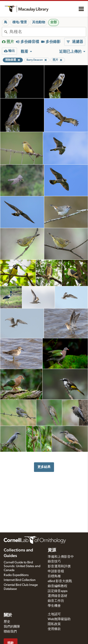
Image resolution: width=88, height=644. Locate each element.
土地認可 (54, 614)
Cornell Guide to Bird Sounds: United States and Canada (22, 566)
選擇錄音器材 (58, 596)
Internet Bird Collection (20, 580)
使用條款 (54, 629)
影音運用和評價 (59, 566)
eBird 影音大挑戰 (60, 581)
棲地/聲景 (20, 22)
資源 (52, 550)
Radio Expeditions (16, 575)
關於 (8, 615)
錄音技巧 (54, 561)
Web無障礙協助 (59, 619)
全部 (54, 22)
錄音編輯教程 (58, 586)
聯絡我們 (10, 632)
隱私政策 (54, 624)
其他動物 (39, 22)
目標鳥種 (54, 576)
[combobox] (48, 32)
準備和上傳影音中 (61, 557)
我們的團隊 (12, 627)
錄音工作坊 (56, 601)
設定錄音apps (58, 591)
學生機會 (54, 606)
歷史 (7, 622)
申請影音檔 (56, 571)
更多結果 (44, 467)
